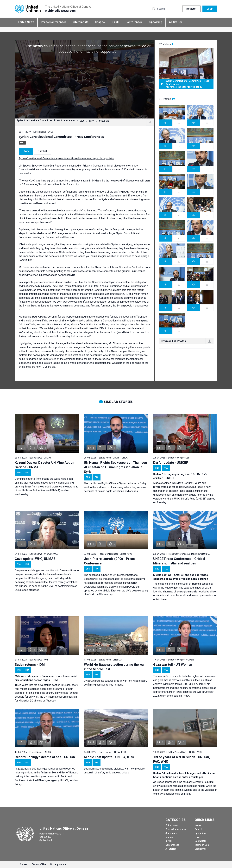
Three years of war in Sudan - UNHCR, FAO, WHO (182, 759)
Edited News (26, 22)
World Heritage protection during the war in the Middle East (114, 667)
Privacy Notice (58, 864)
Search (198, 829)
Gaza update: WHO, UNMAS (35, 559)
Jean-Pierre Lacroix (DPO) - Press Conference (109, 561)
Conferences (134, 22)
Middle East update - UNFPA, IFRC (109, 757)
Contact (24, 864)
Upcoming (156, 22)
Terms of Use (202, 845)
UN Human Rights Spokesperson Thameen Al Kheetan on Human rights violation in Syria (115, 467)
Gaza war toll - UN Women (173, 665)
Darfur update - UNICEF (171, 463)
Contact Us (200, 841)
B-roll (115, 22)
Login (210, 9)
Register (191, 9)
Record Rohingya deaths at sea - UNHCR (45, 757)
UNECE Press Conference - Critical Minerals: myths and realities (179, 561)
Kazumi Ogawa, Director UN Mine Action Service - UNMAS (44, 465)
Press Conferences (54, 22)
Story (26, 151)
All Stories (176, 22)
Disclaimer (201, 849)
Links (197, 837)
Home (198, 825)
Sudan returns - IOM (30, 665)
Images (100, 22)
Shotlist (42, 151)
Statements (81, 22)
